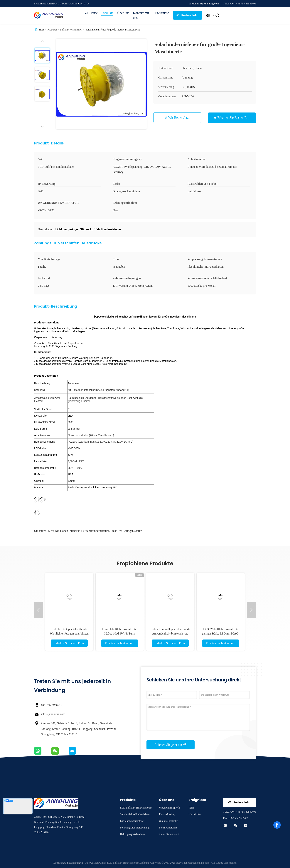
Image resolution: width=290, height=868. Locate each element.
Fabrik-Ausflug (167, 814)
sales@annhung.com (53, 714)
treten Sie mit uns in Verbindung (170, 835)
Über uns (123, 13)
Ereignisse (162, 13)
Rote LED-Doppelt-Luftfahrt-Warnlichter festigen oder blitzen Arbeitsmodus (69, 633)
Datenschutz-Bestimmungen (68, 863)
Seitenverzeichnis (168, 828)
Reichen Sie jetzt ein (171, 745)
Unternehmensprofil (170, 808)
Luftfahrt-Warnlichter (71, 30)
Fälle (191, 808)
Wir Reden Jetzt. (188, 15)
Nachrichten (195, 814)
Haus (42, 30)
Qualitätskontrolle (168, 821)
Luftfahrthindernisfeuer (95, 531)
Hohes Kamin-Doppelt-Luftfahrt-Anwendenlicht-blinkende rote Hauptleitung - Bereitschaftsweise (170, 633)
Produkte (107, 13)
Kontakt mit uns (141, 15)
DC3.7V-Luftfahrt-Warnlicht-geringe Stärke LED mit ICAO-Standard (221, 633)
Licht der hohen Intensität (64, 531)
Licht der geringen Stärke (126, 531)
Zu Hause (91, 13)
